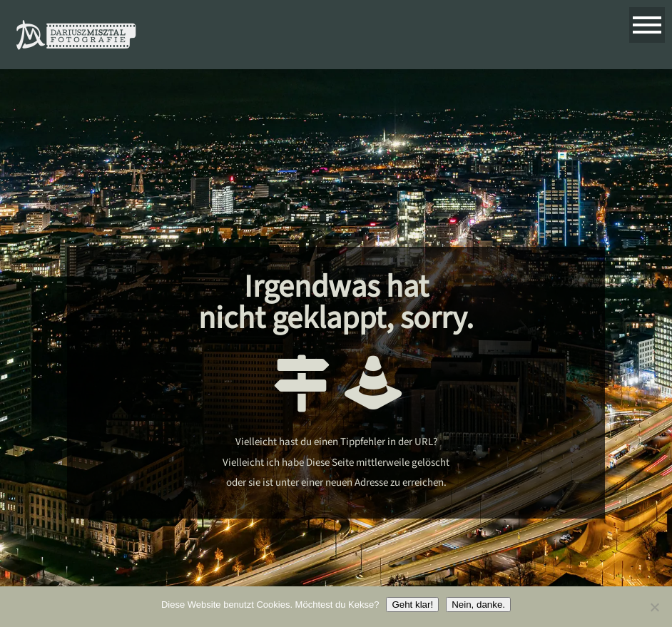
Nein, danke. (478, 605)
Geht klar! (412, 605)
